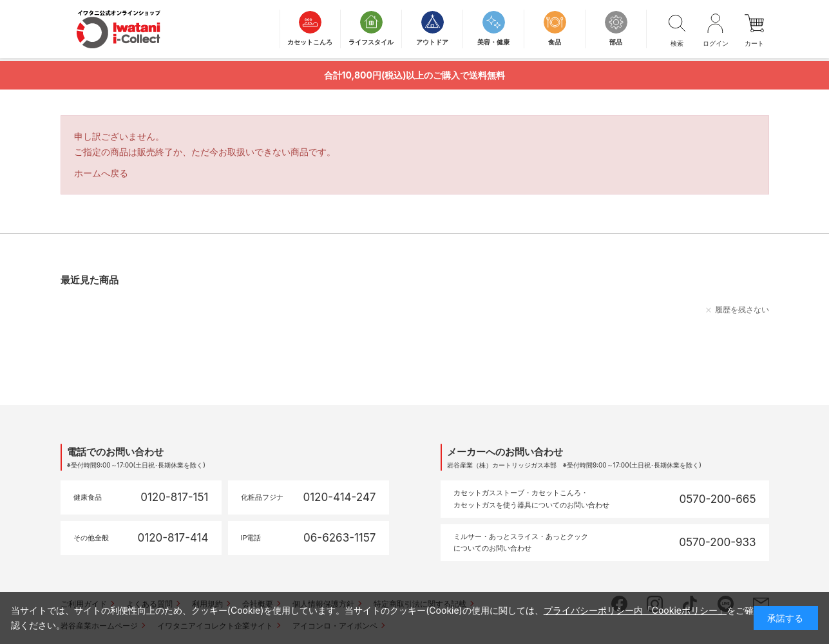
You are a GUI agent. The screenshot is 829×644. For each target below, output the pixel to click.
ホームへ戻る (101, 173)
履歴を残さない (742, 309)
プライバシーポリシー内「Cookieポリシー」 (635, 610)
